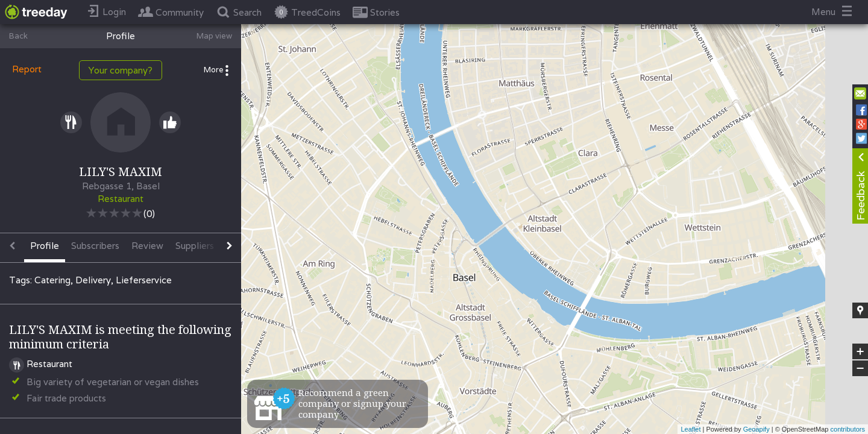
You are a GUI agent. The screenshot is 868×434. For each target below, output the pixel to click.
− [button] (860, 368)
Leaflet (690, 429)
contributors (848, 429)
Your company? (121, 70)
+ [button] (860, 351)
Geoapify (756, 429)
